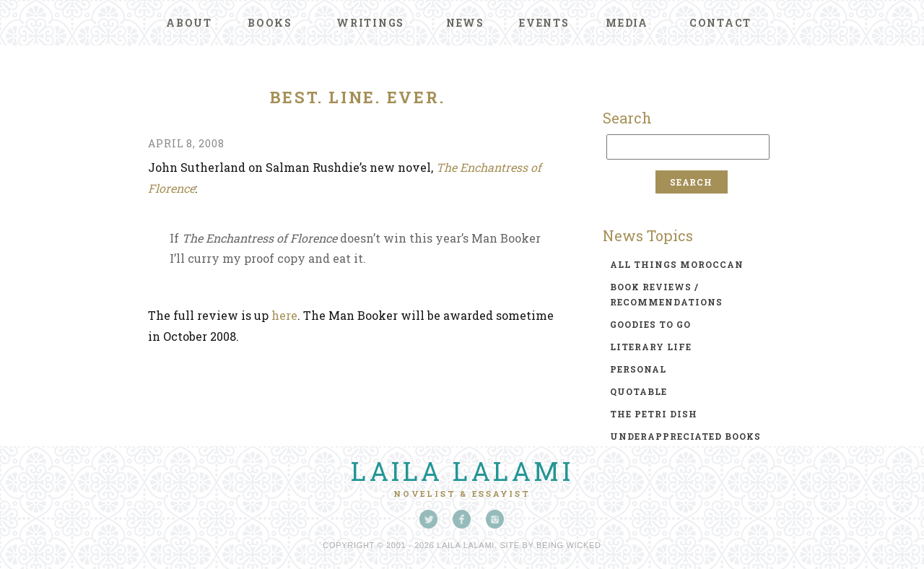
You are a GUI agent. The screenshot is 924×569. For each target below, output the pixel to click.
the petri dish (654, 414)
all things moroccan (677, 264)
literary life (651, 347)
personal (638, 369)
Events (544, 23)
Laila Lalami (462, 471)
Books (270, 23)
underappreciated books (685, 436)
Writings (370, 23)
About (189, 23)
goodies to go (650, 324)
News (465, 23)
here (284, 315)
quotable (638, 391)
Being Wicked (569, 545)
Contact (720, 23)
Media (627, 23)
